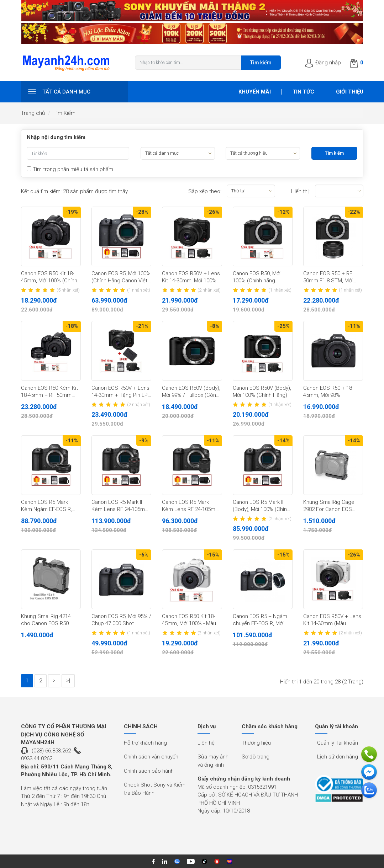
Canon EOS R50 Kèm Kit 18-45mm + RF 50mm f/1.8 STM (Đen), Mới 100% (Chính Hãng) (49, 392)
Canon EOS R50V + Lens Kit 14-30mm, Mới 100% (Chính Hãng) (191, 277)
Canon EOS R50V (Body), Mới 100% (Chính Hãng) (262, 392)
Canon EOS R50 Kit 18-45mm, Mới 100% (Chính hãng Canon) (49, 277)
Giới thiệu (350, 92)
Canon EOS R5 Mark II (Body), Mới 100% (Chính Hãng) (261, 506)
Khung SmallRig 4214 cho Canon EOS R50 (46, 620)
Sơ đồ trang (256, 757)
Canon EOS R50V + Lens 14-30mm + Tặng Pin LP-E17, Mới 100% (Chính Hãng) (120, 392)
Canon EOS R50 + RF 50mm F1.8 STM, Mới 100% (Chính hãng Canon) (328, 277)
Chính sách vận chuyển (151, 757)
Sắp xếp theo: (205, 191)
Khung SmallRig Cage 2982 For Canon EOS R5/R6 (329, 506)
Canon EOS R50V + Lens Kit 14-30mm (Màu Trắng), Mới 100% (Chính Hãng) (332, 620)
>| (68, 681)
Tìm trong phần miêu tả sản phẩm (70, 169)
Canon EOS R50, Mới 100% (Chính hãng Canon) (257, 277)
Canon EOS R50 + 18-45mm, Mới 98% (328, 392)
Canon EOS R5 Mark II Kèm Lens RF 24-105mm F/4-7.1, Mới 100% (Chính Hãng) (191, 506)
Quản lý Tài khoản (338, 743)
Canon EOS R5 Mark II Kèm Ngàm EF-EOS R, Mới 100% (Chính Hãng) (48, 506)
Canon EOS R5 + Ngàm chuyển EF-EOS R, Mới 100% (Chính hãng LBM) (261, 620)
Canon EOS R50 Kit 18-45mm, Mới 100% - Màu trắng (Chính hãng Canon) (189, 620)
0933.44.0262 (37, 758)
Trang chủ (33, 113)
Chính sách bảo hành (149, 771)
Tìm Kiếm (64, 113)
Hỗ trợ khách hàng (145, 743)
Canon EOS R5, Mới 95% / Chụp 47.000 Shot (121, 620)
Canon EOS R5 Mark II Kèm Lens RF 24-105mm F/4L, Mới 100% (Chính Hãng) (120, 506)
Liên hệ (206, 743)
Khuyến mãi (255, 92)
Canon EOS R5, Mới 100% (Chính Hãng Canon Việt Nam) (121, 277)
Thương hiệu (256, 743)
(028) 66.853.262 (51, 751)
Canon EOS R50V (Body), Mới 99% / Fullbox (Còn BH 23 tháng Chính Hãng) (191, 392)
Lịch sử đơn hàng (338, 757)
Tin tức (303, 92)
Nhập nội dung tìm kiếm (56, 137)
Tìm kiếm (261, 63)
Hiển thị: (300, 191)
